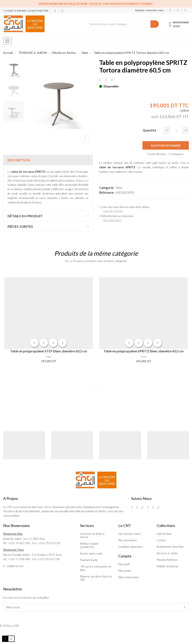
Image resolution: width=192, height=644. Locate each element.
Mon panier (125, 571)
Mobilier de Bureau (168, 566)
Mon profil (124, 564)
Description (19, 160)
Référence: (107, 192)
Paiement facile (89, 560)
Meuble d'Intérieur (167, 560)
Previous (93, 389)
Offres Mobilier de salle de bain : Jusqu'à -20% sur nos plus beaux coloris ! (96, 4)
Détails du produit (25, 216)
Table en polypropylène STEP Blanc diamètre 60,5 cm (49, 351)
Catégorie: (107, 188)
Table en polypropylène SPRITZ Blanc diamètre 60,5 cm (144, 351)
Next (99, 389)
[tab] (48, 160)
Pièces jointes (20, 226)
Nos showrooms (112, 220)
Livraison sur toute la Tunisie (92, 535)
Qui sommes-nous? (130, 534)
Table (119, 188)
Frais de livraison (113, 211)
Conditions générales (130, 547)
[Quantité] (176, 130)
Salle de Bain (164, 534)
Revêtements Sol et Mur (170, 547)
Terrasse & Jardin (167, 553)
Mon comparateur (129, 577)
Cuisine (161, 540)
